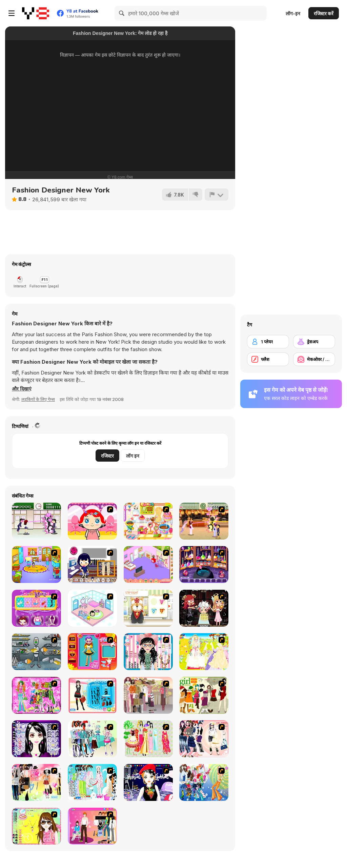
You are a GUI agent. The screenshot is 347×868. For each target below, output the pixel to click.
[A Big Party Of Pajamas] (92, 782)
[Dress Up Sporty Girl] (204, 739)
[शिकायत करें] (216, 195)
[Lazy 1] (92, 564)
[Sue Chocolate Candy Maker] (148, 521)
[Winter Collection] (92, 739)
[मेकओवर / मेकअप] (314, 359)
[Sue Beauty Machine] (36, 608)
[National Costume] (148, 739)
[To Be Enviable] (36, 826)
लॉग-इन (293, 13)
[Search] (122, 13)
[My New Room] (148, 564)
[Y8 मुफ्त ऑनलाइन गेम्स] (36, 13)
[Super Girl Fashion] (204, 695)
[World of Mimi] (92, 608)
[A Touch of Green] (36, 695)
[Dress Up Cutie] (148, 652)
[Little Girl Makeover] (92, 521)
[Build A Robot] (36, 652)
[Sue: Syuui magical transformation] (204, 564)
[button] (22, 389)
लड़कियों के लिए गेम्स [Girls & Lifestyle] (38, 399)
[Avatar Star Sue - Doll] (92, 652)
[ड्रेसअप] (314, 342)
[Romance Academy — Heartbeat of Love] (36, 521)
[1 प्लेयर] (268, 342)
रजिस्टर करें (324, 13)
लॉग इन (133, 456)
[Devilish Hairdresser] (204, 608)
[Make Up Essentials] (36, 739)
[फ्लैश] (268, 359)
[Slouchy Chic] (36, 782)
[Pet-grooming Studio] (148, 608)
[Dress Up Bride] (204, 652)
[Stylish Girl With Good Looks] (148, 782)
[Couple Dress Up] (92, 826)
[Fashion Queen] (92, 695)
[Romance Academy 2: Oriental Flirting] (204, 521)
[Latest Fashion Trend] (204, 782)
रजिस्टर (107, 456)
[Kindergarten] (36, 564)
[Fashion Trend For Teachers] (148, 695)
